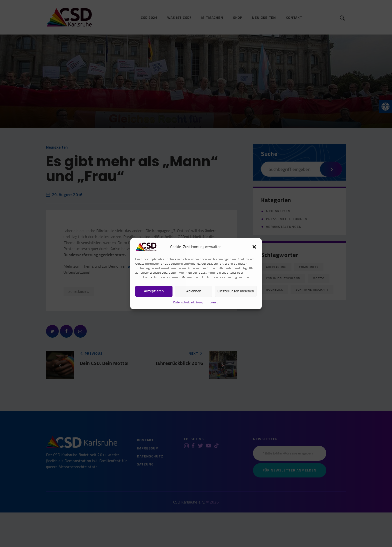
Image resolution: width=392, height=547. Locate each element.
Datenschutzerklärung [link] (188, 302)
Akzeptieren (154, 291)
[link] (146, 246)
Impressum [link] (213, 302)
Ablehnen (194, 291)
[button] (254, 247)
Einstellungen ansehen (236, 291)
